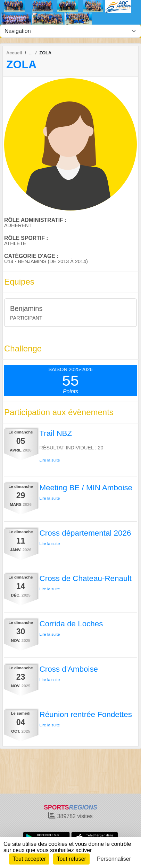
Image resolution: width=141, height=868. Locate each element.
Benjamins (26, 308)
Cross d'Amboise (69, 669)
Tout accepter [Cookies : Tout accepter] (29, 859)
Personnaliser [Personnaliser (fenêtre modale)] (114, 859)
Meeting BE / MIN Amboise (86, 488)
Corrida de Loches (71, 624)
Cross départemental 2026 (85, 533)
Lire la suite (50, 460)
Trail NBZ (56, 433)
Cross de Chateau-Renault (86, 578)
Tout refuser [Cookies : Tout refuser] (71, 859)
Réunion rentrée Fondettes (86, 714)
